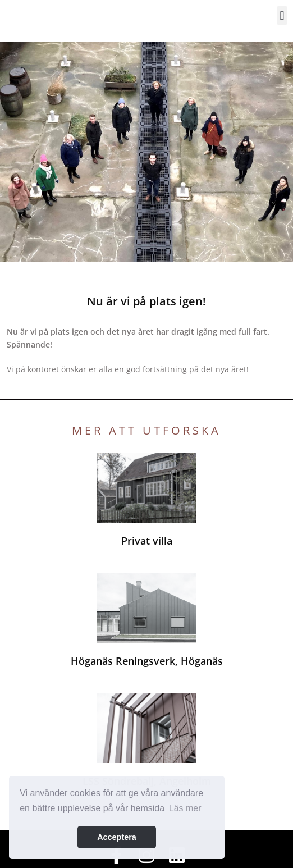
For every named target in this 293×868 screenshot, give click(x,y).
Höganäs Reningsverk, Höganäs (147, 661)
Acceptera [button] (117, 837)
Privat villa (147, 541)
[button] (282, 15)
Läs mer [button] (185, 808)
